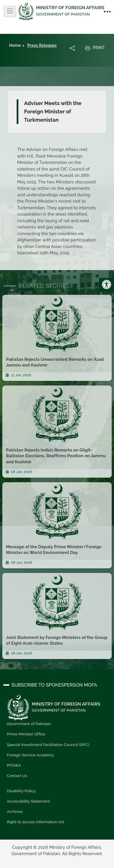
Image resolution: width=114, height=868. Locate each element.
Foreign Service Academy (30, 755)
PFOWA (14, 765)
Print (95, 48)
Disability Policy (21, 791)
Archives (15, 811)
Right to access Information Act (35, 822)
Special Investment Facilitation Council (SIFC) (48, 745)
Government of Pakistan (29, 724)
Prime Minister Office (26, 734)
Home (15, 45)
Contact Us (17, 776)
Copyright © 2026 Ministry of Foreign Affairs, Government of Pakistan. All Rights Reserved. (57, 851)
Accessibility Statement (28, 801)
